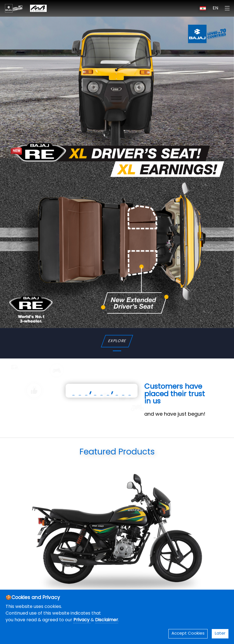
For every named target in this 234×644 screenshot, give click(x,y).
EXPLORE (117, 341)
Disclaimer (107, 620)
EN (215, 8)
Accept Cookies (188, 634)
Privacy (82, 620)
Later (220, 634)
